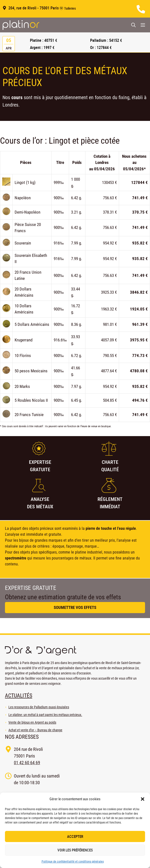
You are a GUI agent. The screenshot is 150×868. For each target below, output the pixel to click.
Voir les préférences (75, 850)
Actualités (19, 696)
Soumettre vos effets (75, 607)
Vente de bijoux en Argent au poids (32, 722)
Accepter (75, 836)
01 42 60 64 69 (27, 763)
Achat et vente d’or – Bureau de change (35, 730)
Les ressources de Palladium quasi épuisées (39, 707)
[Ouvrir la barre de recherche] (133, 25)
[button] (143, 799)
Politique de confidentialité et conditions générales (73, 862)
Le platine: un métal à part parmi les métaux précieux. (45, 715)
